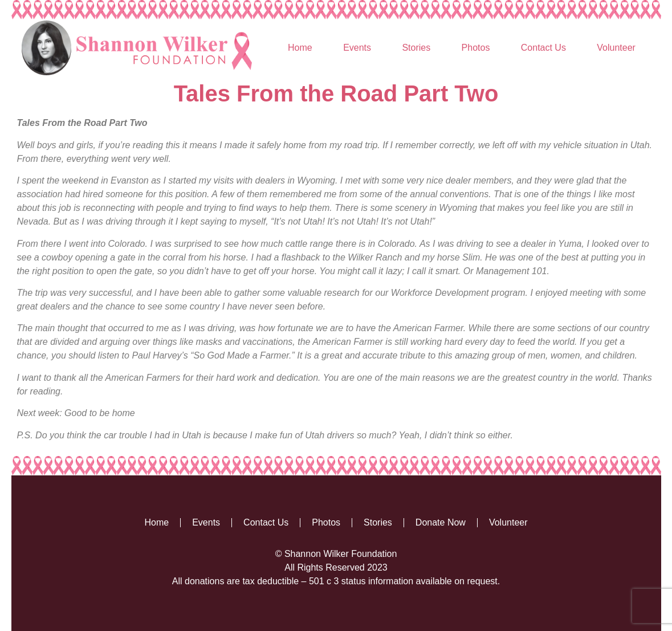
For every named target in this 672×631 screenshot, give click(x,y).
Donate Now (441, 522)
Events (357, 48)
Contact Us (543, 48)
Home (300, 48)
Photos (476, 48)
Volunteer (616, 48)
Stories (416, 48)
